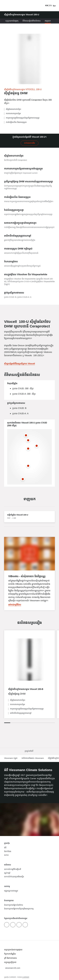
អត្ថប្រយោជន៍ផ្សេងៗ (12, 21)
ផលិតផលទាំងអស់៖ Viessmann (33, 758)
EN (50, 6)
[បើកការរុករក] (54, 6)
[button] (29, 751)
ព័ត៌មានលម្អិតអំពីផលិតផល (32, 21)
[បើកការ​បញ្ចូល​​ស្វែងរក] (42, 6)
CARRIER (26, 977)
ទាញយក (48, 21)
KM (47, 6)
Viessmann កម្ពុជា (11, 758)
